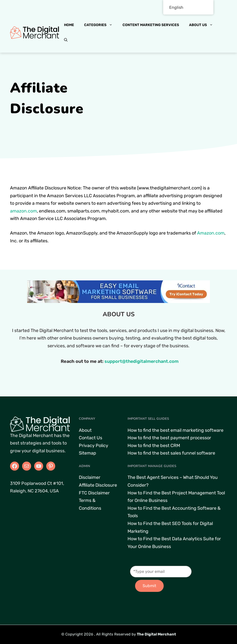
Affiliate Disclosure (98, 485)
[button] (66, 40)
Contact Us (91, 438)
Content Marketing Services (151, 25)
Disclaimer (90, 477)
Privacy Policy (94, 446)
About (85, 430)
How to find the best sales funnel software (171, 453)
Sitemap (87, 453)
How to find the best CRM (154, 446)
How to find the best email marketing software (175, 430)
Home (69, 25)
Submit (149, 586)
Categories (101, 25)
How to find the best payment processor (169, 438)
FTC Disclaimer (94, 493)
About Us (203, 25)
